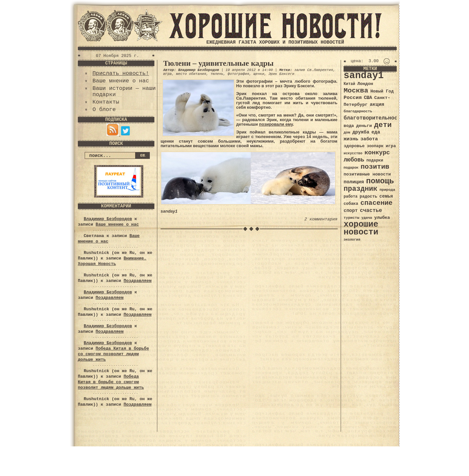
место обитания (191, 74)
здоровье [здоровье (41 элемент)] (354, 146)
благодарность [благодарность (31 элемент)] (358, 111)
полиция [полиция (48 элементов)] (354, 182)
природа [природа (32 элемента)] (387, 190)
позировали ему (276, 124)
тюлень (217, 74)
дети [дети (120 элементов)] (383, 125)
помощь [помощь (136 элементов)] (380, 181)
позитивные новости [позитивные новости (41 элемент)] (367, 174)
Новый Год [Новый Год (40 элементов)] (382, 91)
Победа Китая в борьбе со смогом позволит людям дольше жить (113, 354)
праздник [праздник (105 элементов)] (361, 189)
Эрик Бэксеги (281, 74)
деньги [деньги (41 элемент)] (364, 126)
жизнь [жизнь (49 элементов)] (351, 139)
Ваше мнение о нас (121, 81)
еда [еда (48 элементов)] (376, 132)
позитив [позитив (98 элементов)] (375, 167)
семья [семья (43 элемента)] (386, 196)
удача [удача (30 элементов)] (367, 218)
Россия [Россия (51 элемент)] (353, 98)
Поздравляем (137, 281)
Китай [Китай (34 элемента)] (349, 84)
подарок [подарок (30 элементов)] (351, 168)
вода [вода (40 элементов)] (349, 126)
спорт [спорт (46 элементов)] (351, 211)
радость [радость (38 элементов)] (368, 196)
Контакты (106, 102)
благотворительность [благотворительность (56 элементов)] (374, 118)
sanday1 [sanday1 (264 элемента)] (364, 76)
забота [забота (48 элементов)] (369, 139)
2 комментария (321, 219)
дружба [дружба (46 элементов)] (361, 132)
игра (167, 74)
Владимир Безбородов (108, 219)
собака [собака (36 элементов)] (351, 204)
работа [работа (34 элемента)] (351, 197)
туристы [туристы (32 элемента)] (351, 218)
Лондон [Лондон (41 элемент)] (365, 84)
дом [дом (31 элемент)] (347, 133)
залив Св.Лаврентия (314, 70)
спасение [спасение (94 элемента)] (376, 203)
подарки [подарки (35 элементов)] (375, 161)
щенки (259, 74)
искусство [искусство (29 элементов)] (353, 153)
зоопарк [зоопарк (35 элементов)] (375, 146)
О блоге (104, 110)
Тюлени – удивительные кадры (218, 63)
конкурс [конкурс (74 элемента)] (377, 153)
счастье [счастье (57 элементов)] (371, 210)
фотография (238, 74)
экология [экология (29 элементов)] (352, 240)
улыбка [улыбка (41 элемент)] (382, 218)
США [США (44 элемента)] (368, 98)
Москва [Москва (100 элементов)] (356, 91)
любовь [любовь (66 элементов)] (354, 160)
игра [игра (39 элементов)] (391, 146)
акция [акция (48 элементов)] (377, 105)
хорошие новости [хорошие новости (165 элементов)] (361, 228)
